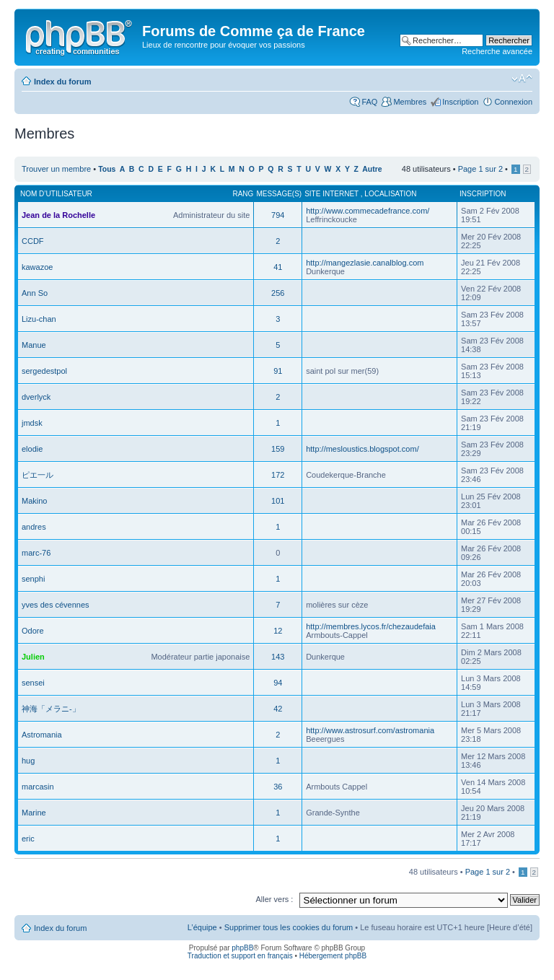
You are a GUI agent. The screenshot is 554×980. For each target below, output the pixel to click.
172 (278, 475)
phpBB (242, 948)
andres (34, 527)
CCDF (33, 241)
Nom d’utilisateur (56, 194)
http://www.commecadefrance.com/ (368, 211)
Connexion (513, 102)
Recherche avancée (497, 51)
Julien (33, 657)
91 (278, 371)
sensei (33, 683)
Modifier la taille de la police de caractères (522, 79)
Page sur (480, 169)
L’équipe (202, 927)
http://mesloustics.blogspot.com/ (362, 449)
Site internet (333, 194)
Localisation (390, 194)
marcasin (38, 787)
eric (28, 839)
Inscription (460, 102)
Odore (33, 631)
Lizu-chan (39, 319)
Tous (107, 169)
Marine (34, 813)
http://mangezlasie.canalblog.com (365, 263)
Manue (34, 345)
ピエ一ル (38, 475)
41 (278, 267)
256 (278, 293)
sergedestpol (44, 371)
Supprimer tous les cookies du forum (289, 927)
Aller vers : (274, 899)
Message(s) (279, 194)
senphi (33, 579)
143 (278, 657)
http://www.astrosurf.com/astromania (370, 730)
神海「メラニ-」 (51, 709)
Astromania (42, 735)
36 (278, 787)
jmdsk (32, 423)
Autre (372, 169)
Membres (410, 102)
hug (28, 761)
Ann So (35, 293)
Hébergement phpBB (333, 956)
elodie (32, 449)
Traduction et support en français (240, 956)
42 (278, 709)
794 (278, 215)
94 (278, 683)
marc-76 (36, 553)
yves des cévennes (56, 605)
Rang (243, 194)
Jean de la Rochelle (58, 215)
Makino (34, 501)
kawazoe (37, 267)
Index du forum (62, 82)
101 (278, 501)
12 (278, 631)
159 (278, 449)
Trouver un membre (57, 169)
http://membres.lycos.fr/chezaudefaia (371, 626)
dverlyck (36, 397)
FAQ (369, 102)
